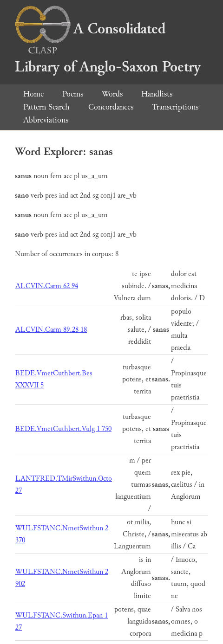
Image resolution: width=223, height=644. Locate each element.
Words (112, 94)
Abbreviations (46, 120)
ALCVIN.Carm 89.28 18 (51, 330)
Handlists (157, 94)
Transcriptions (175, 107)
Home (33, 94)
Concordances (111, 107)
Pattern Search (46, 107)
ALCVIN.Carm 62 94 (47, 286)
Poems (73, 94)
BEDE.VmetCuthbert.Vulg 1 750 (63, 429)
